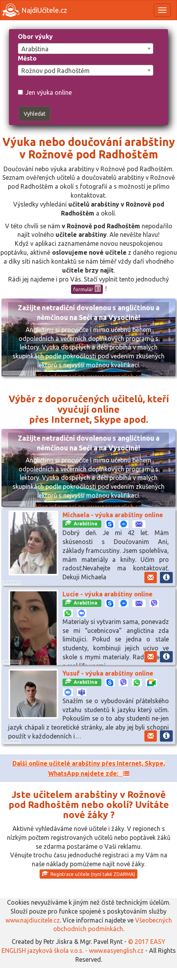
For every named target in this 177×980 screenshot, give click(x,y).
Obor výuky (35, 36)
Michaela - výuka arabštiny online (113, 515)
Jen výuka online (45, 92)
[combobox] (86, 49)
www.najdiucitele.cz (33, 920)
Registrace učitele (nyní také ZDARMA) (88, 874)
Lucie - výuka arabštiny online (108, 594)
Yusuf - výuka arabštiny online (108, 673)
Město (27, 58)
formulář (87, 289)
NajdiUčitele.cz (35, 10)
